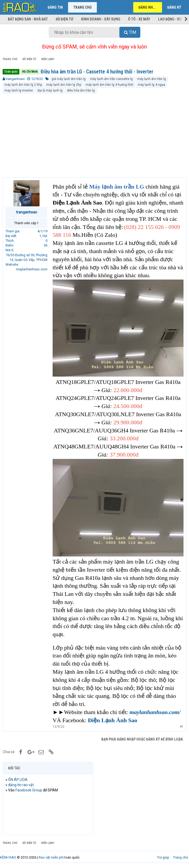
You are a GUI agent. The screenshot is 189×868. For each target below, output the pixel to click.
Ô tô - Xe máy (139, 19)
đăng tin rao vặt (21, 785)
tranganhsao (15, 79)
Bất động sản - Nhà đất (28, 19)
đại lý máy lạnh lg (50, 90)
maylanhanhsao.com (32, 269)
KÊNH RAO (8, 857)
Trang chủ (82, 7)
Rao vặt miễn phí (51, 857)
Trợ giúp (163, 857)
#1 (182, 727)
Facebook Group (29, 790)
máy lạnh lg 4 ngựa (151, 85)
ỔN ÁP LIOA (18, 780)
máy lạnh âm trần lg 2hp (64, 85)
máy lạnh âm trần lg (152, 79)
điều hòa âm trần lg (81, 90)
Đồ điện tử (65, 19)
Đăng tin (55, 7)
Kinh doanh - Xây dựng (101, 19)
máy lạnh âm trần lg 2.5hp (23, 85)
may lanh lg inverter (19, 90)
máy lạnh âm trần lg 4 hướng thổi (109, 85)
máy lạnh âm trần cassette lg (111, 79)
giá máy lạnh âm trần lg (69, 79)
